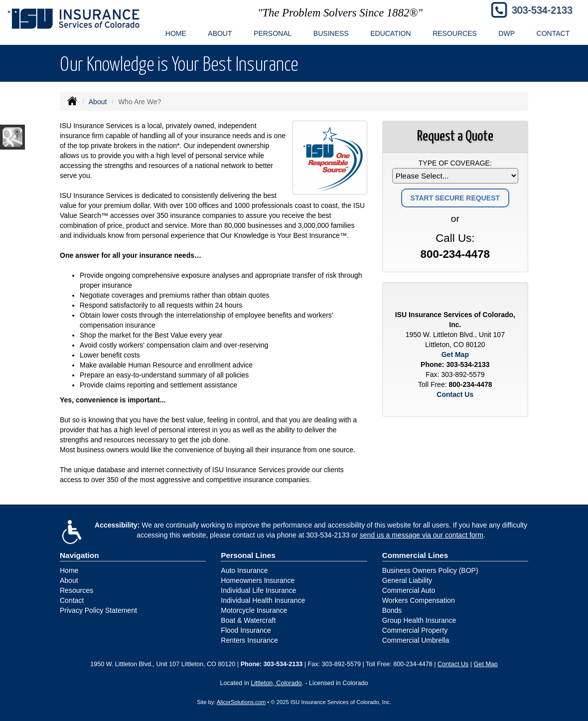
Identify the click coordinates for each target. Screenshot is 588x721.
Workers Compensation (419, 600)
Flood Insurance (246, 630)
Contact (553, 33)
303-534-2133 (542, 10)
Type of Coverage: (455, 163)
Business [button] (331, 33)
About (98, 102)
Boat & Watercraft (248, 620)
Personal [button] (273, 33)
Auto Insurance (244, 570)
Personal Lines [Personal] (248, 555)
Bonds (392, 610)
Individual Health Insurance (263, 600)
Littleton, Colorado (276, 683)
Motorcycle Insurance (254, 610)
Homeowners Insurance (258, 580)
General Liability (407, 580)
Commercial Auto (409, 590)
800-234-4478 (455, 254)
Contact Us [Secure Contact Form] (455, 394)
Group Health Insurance (419, 620)
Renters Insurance (249, 640)
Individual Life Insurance (258, 590)
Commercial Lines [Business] (415, 555)
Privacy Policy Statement (98, 610)
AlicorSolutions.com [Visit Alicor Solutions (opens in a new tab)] (241, 702)
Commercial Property (415, 630)
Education (390, 33)
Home (176, 33)
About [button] (220, 33)
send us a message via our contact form (422, 535)
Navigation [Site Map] (79, 555)
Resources (76, 590)
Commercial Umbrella (416, 640)
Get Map (455, 355)
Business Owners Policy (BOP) (430, 570)
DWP (507, 33)
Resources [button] (455, 33)
